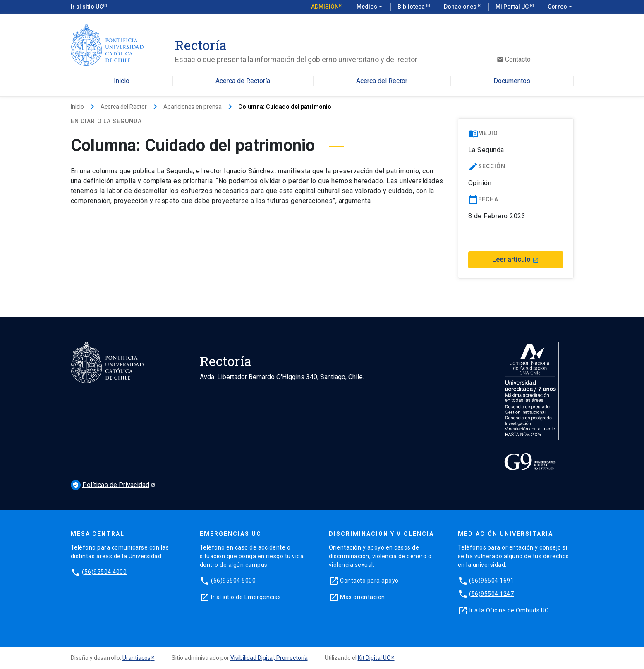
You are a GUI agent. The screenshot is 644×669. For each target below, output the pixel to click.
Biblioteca (412, 7)
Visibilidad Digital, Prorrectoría (269, 658)
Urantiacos (136, 658)
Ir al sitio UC (87, 7)
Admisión (325, 7)
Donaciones (461, 7)
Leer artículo (516, 259)
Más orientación (363, 597)
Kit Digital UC (374, 658)
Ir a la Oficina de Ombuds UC (509, 610)
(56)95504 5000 (233, 581)
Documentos (512, 81)
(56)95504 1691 (491, 581)
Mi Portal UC (513, 7)
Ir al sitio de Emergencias (246, 597)
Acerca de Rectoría (243, 81)
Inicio (122, 81)
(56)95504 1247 (491, 594)
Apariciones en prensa (193, 107)
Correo (561, 7)
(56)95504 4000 (104, 572)
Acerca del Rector (382, 81)
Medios (370, 7)
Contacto (514, 60)
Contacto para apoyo (369, 581)
